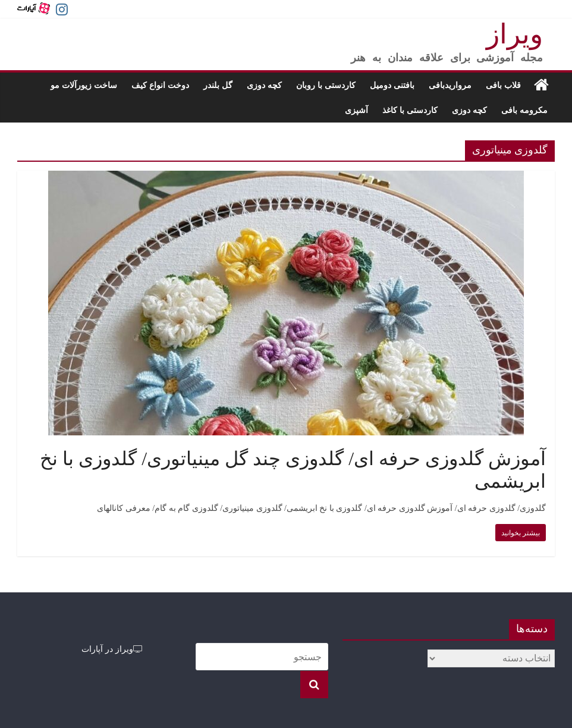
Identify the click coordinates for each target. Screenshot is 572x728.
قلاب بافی (503, 85)
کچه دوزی (264, 85)
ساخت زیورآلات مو (84, 85)
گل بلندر (218, 85)
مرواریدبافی (450, 85)
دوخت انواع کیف (160, 85)
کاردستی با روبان (326, 85)
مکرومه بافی (524, 110)
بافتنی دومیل (392, 85)
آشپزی (356, 110)
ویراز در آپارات (112, 649)
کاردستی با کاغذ (410, 110)
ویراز (515, 34)
